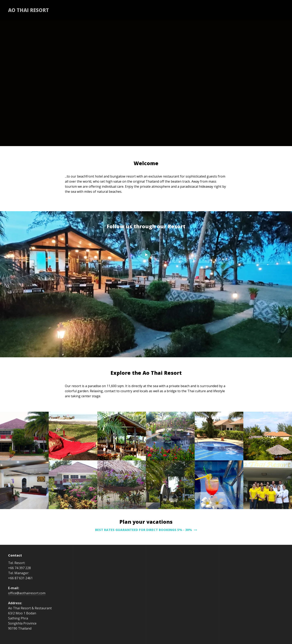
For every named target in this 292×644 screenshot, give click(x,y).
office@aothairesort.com (27, 593)
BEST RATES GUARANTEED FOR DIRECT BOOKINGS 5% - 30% (146, 530)
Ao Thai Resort (28, 10)
